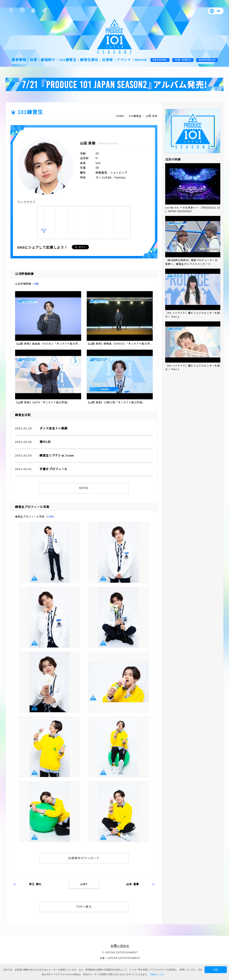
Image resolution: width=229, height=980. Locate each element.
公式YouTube (33, 10)
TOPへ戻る (84, 907)
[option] (114, 84)
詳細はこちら (157, 974)
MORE (84, 488)
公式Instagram (22, 10)
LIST (84, 884)
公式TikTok (44, 10)
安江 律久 (35, 884)
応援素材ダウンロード (84, 858)
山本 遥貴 (133, 884)
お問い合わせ (120, 946)
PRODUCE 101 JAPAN (114, 36)
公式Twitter (11, 10)
